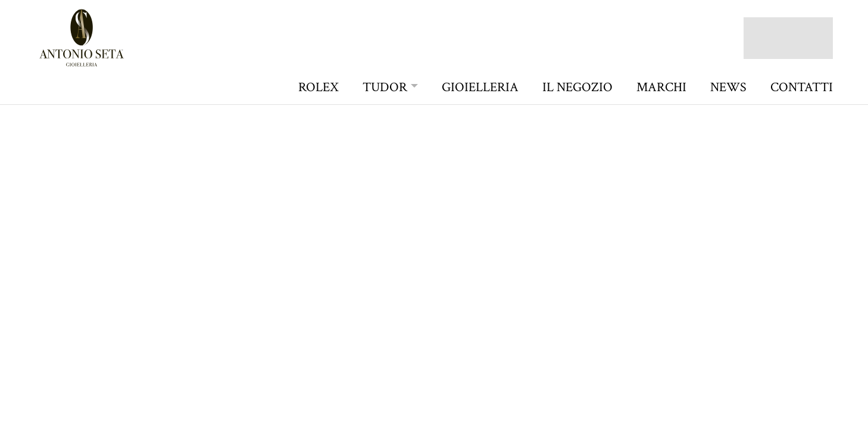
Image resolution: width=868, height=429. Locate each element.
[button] (390, 87)
